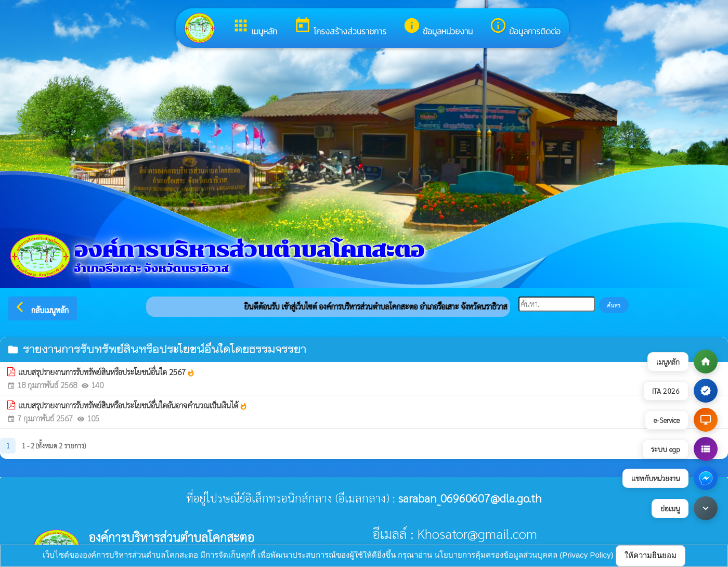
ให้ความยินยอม (651, 555)
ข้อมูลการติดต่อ (525, 27)
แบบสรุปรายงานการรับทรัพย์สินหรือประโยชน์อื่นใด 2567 (107, 372)
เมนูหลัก (255, 27)
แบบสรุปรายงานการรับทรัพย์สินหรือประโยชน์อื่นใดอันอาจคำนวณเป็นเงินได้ (133, 405)
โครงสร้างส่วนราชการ (340, 27)
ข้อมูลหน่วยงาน (438, 27)
